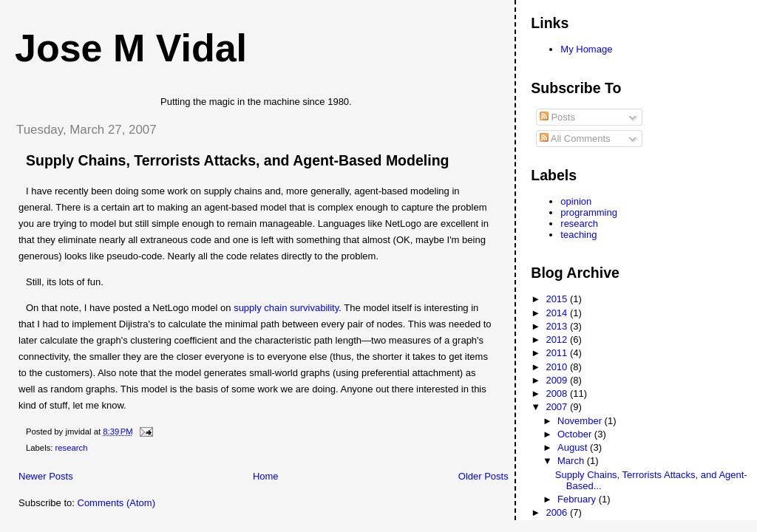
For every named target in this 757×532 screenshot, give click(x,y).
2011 (558, 353)
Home (266, 476)
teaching (578, 235)
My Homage (586, 49)
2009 (558, 380)
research (72, 448)
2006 (558, 512)
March (572, 461)
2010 (558, 367)
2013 (558, 326)
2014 (558, 313)
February (578, 499)
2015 (558, 299)
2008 (558, 393)
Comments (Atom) (116, 503)
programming (589, 212)
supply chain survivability (286, 308)
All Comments (575, 139)
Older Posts (483, 476)
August (574, 447)
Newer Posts (46, 476)
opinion (576, 201)
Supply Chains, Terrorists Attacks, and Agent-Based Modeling (237, 160)
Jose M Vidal (131, 48)
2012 (558, 340)
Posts (557, 117)
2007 (558, 407)
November (581, 421)
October (576, 434)
